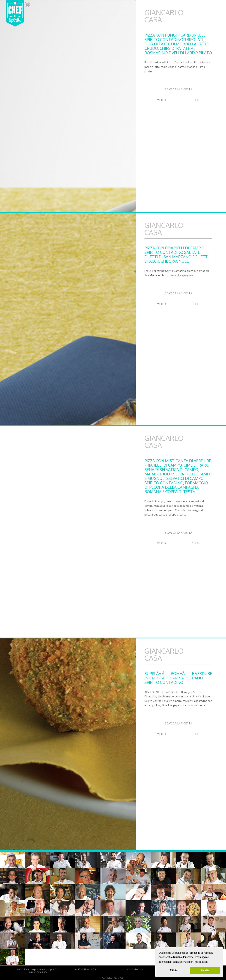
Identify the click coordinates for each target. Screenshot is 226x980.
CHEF (195, 100)
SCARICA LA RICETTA (178, 89)
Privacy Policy (119, 978)
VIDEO (161, 100)
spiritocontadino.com (133, 969)
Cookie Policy (107, 978)
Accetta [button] (205, 970)
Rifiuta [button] (174, 970)
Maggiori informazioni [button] (196, 962)
